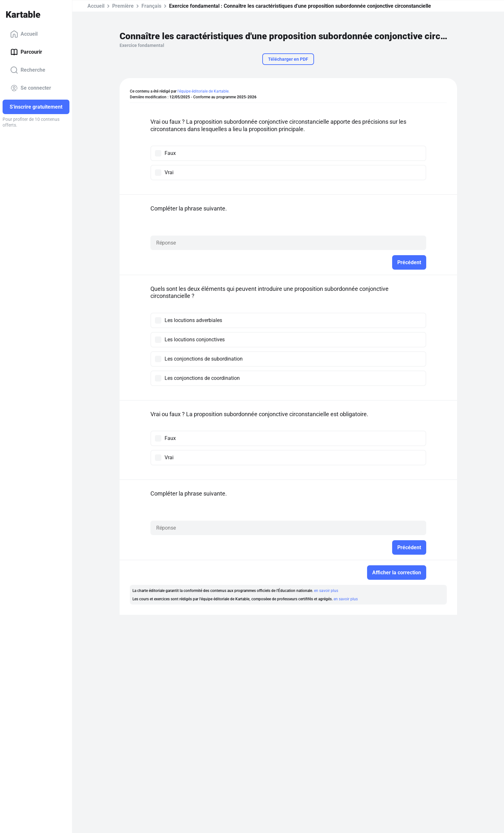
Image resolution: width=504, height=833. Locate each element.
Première (123, 6)
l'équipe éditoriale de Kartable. (203, 91)
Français (151, 6)
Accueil (24, 34)
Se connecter (31, 88)
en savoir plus (326, 591)
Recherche (28, 70)
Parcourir (26, 52)
